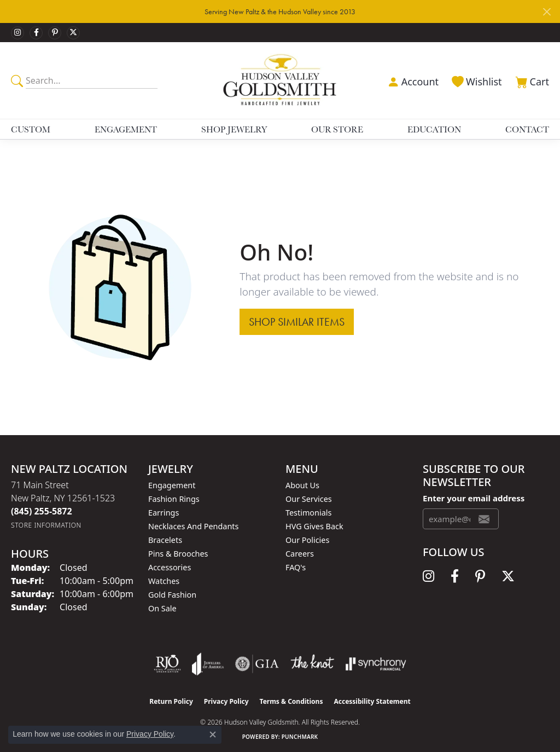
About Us (302, 485)
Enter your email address (474, 498)
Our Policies (307, 540)
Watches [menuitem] (164, 581)
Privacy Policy (226, 701)
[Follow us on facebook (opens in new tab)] (36, 33)
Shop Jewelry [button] (234, 129)
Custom (31, 129)
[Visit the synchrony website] (376, 664)
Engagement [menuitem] (172, 485)
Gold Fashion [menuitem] (172, 595)
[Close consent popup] (213, 734)
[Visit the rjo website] (167, 664)
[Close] (547, 12)
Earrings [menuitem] (164, 513)
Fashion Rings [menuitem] (174, 499)
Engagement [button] (126, 129)
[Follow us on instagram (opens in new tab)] (17, 33)
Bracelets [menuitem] (165, 540)
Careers (300, 554)
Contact (527, 129)
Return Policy (171, 701)
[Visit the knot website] (312, 664)
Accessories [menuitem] (170, 567)
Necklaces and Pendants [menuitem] (193, 526)
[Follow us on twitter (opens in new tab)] (73, 33)
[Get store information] (46, 525)
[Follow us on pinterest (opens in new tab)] (55, 33)
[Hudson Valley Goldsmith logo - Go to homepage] (280, 80)
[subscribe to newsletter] (484, 519)
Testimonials (308, 513)
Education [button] (434, 129)
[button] (412, 80)
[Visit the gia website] (257, 664)
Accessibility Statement (372, 701)
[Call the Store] (42, 511)
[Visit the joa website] (208, 664)
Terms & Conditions (291, 701)
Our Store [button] (337, 129)
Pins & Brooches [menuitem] (178, 554)
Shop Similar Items (297, 322)
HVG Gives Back (314, 526)
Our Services (309, 499)
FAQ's (296, 567)
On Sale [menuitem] (162, 608)
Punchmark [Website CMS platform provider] (300, 737)
